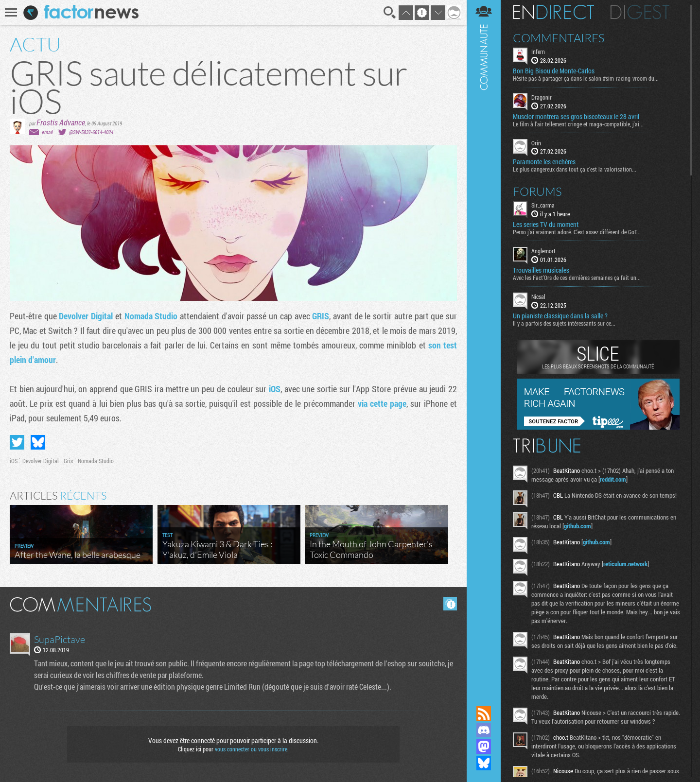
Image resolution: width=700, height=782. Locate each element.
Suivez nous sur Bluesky (484, 763)
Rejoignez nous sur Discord (484, 730)
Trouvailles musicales (541, 270)
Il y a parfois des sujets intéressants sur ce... (564, 323)
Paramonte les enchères (544, 162)
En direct (553, 12)
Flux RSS (484, 713)
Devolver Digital (86, 316)
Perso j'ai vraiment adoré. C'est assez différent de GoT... (577, 232)
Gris (68, 461)
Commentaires (559, 38)
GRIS (321, 316)
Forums (537, 191)
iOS (275, 389)
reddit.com (613, 479)
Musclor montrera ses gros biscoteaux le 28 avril (576, 117)
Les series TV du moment (546, 225)
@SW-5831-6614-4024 (91, 132)
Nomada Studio (151, 316)
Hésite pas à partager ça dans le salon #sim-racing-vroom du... (586, 78)
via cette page (382, 403)
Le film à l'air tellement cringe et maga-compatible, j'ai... (578, 124)
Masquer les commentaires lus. (450, 604)
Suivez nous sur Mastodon (484, 747)
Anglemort (543, 251)
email (47, 132)
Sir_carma (543, 205)
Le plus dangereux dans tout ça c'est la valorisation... (575, 169)
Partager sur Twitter (17, 442)
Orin (536, 143)
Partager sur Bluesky (38, 442)
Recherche (390, 13)
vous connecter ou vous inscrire (251, 749)
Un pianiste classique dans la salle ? (560, 316)
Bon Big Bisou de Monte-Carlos (554, 71)
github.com (577, 526)
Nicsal (538, 296)
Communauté (484, 344)
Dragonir (542, 97)
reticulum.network (625, 564)
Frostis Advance (61, 122)
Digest (640, 12)
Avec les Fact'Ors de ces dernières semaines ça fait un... (577, 278)
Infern (538, 52)
